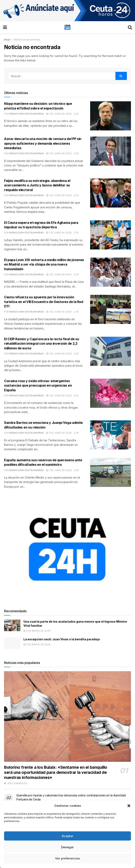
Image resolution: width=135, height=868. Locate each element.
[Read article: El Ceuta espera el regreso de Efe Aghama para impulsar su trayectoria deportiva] (111, 235)
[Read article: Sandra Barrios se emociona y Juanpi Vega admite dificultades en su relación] (111, 435)
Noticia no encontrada (27, 40)
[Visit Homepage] (67, 27)
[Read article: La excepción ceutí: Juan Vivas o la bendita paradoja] (12, 643)
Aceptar (68, 836)
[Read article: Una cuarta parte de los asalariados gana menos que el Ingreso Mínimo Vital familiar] (12, 625)
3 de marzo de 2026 (37, 644)
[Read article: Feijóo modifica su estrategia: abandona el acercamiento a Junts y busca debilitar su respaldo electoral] (111, 193)
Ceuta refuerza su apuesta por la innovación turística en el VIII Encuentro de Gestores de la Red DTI (44, 302)
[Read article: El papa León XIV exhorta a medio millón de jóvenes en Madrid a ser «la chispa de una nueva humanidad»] (111, 272)
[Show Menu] (5, 27)
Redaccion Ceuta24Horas (27, 114)
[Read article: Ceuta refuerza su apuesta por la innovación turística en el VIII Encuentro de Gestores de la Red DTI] (111, 309)
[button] (129, 806)
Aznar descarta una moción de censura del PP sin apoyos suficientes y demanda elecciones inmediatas (43, 143)
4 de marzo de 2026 (37, 631)
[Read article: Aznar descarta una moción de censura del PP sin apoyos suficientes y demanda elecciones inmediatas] (111, 151)
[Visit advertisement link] (67, 11)
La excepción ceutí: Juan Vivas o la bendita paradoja (62, 639)
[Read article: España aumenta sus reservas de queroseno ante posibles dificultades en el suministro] (111, 472)
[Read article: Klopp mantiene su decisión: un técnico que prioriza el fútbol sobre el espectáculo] (111, 116)
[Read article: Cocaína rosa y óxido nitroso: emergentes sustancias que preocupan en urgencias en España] (111, 393)
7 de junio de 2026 (59, 114)
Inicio (7, 40)
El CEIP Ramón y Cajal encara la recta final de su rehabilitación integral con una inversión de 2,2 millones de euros (41, 344)
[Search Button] (130, 27)
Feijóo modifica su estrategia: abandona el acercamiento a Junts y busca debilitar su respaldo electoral (37, 185)
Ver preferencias (67, 858)
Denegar (67, 847)
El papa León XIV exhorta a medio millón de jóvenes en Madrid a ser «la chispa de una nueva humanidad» (44, 264)
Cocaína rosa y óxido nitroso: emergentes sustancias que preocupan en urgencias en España (38, 385)
